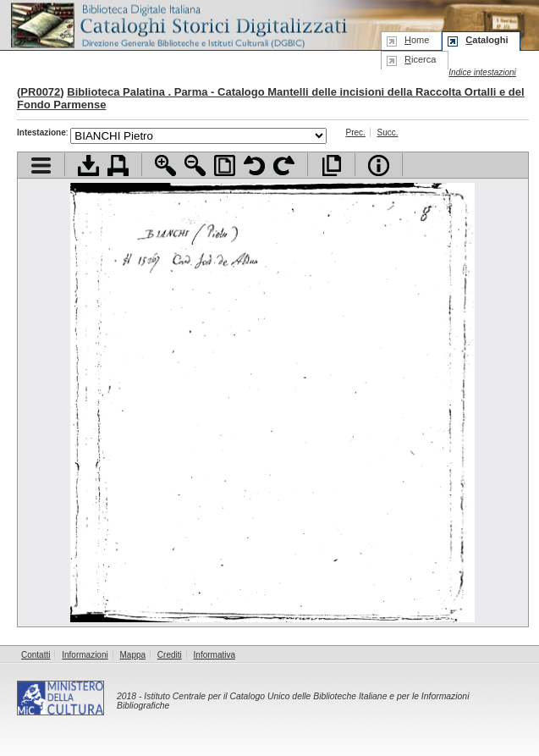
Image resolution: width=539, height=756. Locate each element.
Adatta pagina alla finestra (225, 166)
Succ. (388, 132)
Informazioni (85, 655)
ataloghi (487, 40)
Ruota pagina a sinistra (254, 166)
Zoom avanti (165, 166)
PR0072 (40, 92)
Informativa (214, 655)
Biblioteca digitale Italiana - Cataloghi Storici (178, 24)
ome (417, 40)
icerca (420, 59)
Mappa (133, 655)
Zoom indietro (195, 166)
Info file (379, 166)
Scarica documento (88, 166)
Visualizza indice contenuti (41, 166)
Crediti (170, 655)
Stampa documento (118, 166)
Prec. (355, 132)
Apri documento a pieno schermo (331, 166)
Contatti (36, 655)
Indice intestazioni (482, 72)
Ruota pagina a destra (284, 166)
